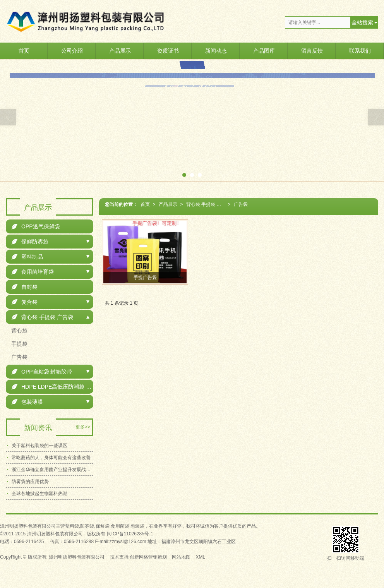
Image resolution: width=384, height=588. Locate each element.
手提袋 (19, 344)
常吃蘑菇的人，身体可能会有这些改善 (51, 458)
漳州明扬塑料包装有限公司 (77, 557)
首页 (24, 51)
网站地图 (181, 557)
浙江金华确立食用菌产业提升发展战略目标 (52, 470)
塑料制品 (27, 257)
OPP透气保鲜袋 (36, 226)
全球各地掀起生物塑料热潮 (39, 494)
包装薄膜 (27, 402)
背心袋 (19, 331)
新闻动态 (216, 51)
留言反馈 (312, 51)
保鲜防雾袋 (30, 242)
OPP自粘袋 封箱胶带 (42, 372)
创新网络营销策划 (148, 557)
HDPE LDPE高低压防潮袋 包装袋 (52, 387)
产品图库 (264, 51)
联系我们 (360, 51)
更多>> (83, 427)
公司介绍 (72, 51)
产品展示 (120, 51)
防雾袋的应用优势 (30, 482)
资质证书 (168, 51)
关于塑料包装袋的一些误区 (39, 446)
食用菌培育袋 (33, 272)
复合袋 (25, 302)
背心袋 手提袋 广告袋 (207, 204)
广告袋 (241, 204)
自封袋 (25, 287)
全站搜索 (362, 22)
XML (201, 557)
